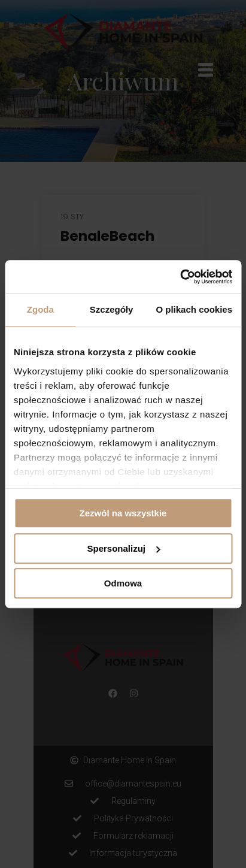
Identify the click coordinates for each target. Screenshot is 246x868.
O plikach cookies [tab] (194, 309)
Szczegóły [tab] (112, 309)
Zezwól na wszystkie (123, 513)
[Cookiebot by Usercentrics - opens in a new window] (180, 277)
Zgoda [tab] (40, 309)
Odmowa (123, 583)
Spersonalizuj (123, 548)
